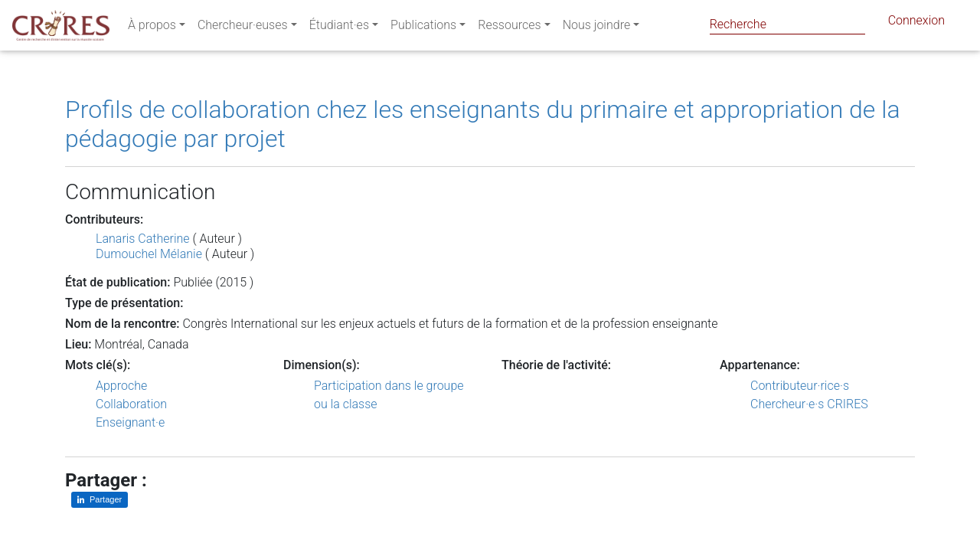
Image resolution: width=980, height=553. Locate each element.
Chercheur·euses (243, 28)
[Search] (787, 24)
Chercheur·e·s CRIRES (809, 404)
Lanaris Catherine (143, 239)
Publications (423, 28)
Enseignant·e (130, 422)
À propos (152, 28)
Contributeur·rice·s (800, 386)
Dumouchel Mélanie (149, 254)
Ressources (509, 28)
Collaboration (131, 404)
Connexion (916, 23)
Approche (121, 386)
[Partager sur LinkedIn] (100, 500)
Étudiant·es (339, 28)
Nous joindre (597, 28)
